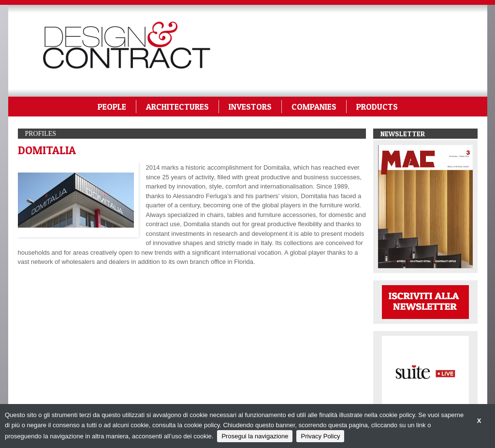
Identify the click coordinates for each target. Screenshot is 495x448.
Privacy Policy (320, 436)
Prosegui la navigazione (255, 436)
